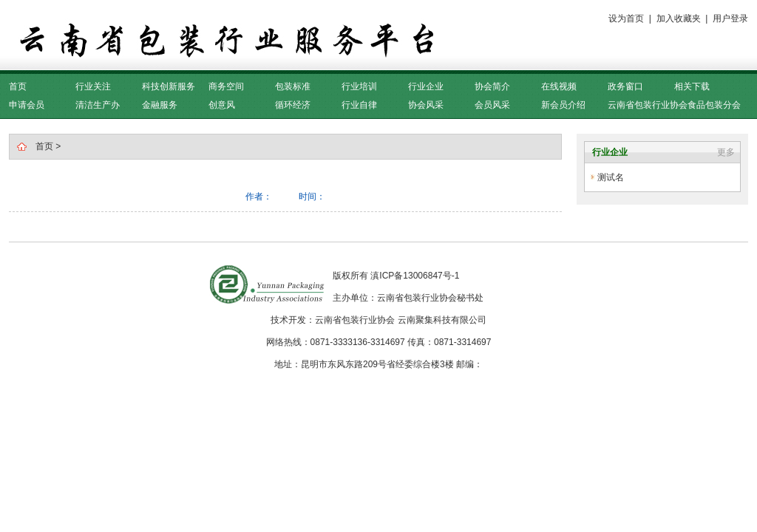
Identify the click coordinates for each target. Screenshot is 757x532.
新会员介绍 (563, 105)
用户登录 (730, 18)
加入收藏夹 (679, 18)
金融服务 (160, 105)
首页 (18, 86)
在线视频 (559, 86)
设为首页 (626, 18)
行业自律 (359, 105)
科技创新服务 (169, 86)
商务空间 (226, 86)
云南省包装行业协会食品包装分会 (674, 105)
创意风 (222, 105)
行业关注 (93, 86)
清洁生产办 (98, 105)
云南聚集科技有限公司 (442, 320)
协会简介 (492, 86)
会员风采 (492, 105)
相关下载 (692, 86)
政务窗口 (625, 86)
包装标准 (293, 86)
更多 (726, 152)
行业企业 (426, 86)
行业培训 (359, 86)
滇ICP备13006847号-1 (415, 276)
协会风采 (426, 105)
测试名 (611, 177)
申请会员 (27, 105)
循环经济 (293, 105)
